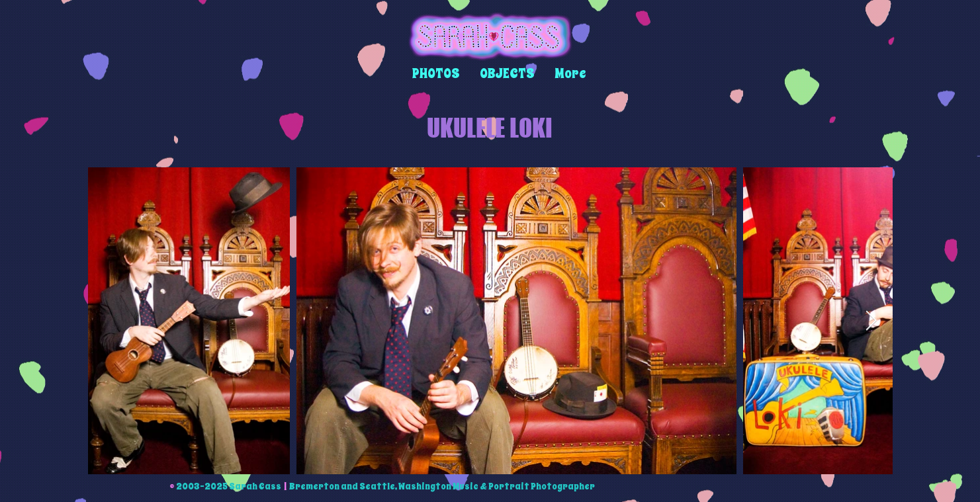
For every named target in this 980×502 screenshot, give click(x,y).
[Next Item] (871, 321)
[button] (436, 74)
